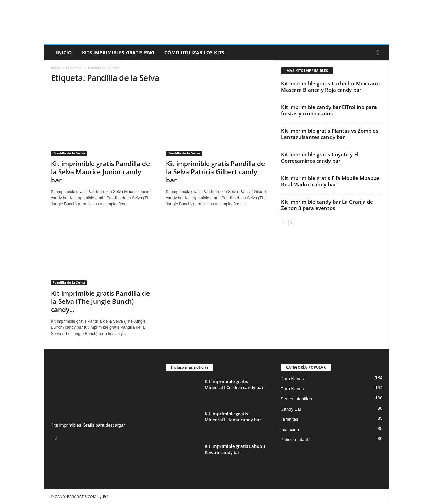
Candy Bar (291, 409)
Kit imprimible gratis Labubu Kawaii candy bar (235, 449)
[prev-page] (284, 223)
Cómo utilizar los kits (194, 53)
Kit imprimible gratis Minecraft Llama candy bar (233, 417)
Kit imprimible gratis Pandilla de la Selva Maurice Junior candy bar (100, 172)
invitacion (290, 429)
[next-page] (291, 223)
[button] (379, 53)
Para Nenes (292, 379)
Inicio (64, 53)
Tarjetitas (290, 419)
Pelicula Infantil (295, 440)
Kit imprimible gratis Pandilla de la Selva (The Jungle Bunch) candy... (100, 301)
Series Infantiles (297, 399)
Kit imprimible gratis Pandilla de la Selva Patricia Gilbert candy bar (215, 172)
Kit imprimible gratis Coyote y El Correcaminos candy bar (320, 157)
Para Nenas (292, 389)
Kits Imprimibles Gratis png (118, 53)
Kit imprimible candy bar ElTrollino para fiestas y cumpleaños (329, 110)
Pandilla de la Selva (69, 153)
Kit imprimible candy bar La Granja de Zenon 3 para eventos (327, 205)
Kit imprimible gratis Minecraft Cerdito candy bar (234, 384)
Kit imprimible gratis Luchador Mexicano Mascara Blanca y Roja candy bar (330, 86)
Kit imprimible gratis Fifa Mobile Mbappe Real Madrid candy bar (330, 181)
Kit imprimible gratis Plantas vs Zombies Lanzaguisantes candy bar (330, 134)
